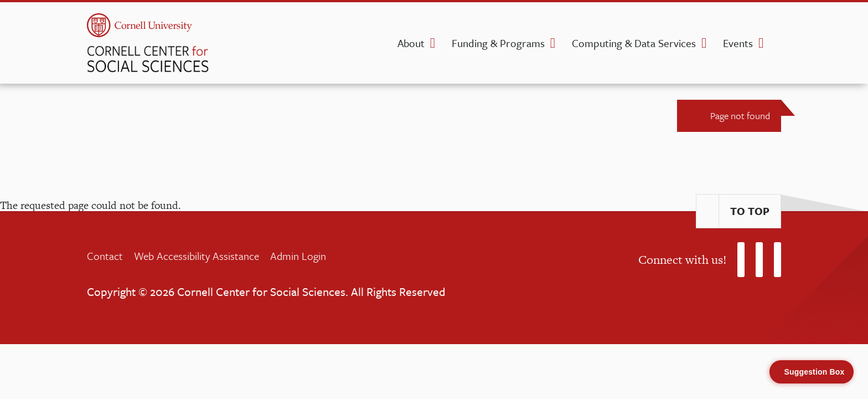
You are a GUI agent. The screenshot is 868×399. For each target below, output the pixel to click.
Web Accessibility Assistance (197, 256)
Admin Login (298, 256)
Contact (105, 256)
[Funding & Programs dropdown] (553, 43)
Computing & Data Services (634, 43)
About (411, 43)
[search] (778, 47)
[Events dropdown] (761, 43)
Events (738, 43)
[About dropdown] (433, 43)
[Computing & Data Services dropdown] (704, 43)
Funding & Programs (498, 43)
